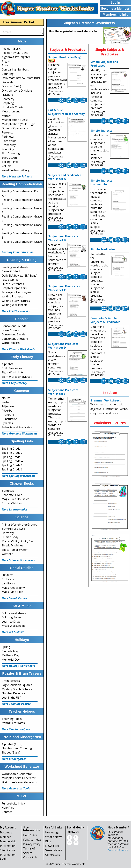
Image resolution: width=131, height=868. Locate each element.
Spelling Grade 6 (12, 469)
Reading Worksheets (15, 267)
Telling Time (10, 162)
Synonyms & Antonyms (16, 292)
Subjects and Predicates (17, 427)
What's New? (53, 837)
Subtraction (9, 158)
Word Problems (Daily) (16, 170)
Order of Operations (15, 128)
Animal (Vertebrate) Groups (19, 525)
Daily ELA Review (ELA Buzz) (19, 276)
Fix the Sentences (13, 284)
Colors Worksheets (14, 613)
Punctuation (10, 419)
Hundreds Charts (13, 107)
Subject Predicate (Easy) (65, 57)
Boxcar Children (12, 503)
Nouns (6, 398)
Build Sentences (12, 368)
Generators (53, 855)
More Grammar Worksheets (20, 433)
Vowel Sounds (11, 330)
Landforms (9, 583)
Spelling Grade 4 (12, 461)
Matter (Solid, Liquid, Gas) (18, 541)
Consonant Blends (13, 334)
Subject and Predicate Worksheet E (63, 392)
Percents (7, 132)
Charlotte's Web (12, 495)
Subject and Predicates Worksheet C (64, 288)
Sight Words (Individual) (17, 377)
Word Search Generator (17, 774)
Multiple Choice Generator (19, 778)
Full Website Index (13, 803)
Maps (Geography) (14, 588)
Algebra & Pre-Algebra (16, 57)
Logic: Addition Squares (17, 685)
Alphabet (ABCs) (12, 744)
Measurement (11, 111)
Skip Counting (11, 153)
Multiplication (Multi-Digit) (19, 124)
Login (4, 859)
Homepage (52, 832)
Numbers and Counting (17, 748)
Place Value (9, 141)
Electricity (8, 533)
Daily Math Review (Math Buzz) (21, 78)
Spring (6, 647)
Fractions (8, 95)
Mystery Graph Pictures (17, 689)
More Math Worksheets (17, 176)
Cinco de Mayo (11, 651)
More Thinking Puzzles (16, 704)
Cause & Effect (11, 271)
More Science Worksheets (18, 560)
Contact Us (30, 857)
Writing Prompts (12, 296)
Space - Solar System (15, 550)
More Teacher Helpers (16, 729)
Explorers (8, 579)
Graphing (8, 103)
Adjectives (8, 406)
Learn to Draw (11, 622)
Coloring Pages (12, 617)
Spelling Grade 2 (12, 453)
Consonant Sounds (14, 326)
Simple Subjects (101, 131)
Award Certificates (13, 723)
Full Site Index (32, 840)
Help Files (8, 808)
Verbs (5, 402)
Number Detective (13, 693)
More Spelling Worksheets (19, 476)
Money (6, 116)
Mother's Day (10, 655)
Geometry (8, 99)
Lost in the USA (12, 698)
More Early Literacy (14, 383)
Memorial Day (11, 660)
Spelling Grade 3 (12, 457)
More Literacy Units (14, 509)
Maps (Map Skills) (13, 592)
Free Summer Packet (19, 22)
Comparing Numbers (15, 69)
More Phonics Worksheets (19, 349)
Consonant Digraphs (15, 339)
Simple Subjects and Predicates (104, 64)
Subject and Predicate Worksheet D (63, 346)
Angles (6, 61)
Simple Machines (12, 545)
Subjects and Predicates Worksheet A (65, 177)
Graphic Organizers (14, 288)
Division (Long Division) (17, 91)
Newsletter (52, 846)
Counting (8, 74)
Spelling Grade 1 (12, 449)
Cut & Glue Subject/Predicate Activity (66, 112)
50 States (8, 575)
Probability (9, 145)
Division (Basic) (11, 86)
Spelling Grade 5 (12, 465)
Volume (7, 166)
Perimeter (8, 137)
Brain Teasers (11, 681)
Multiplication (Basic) (15, 120)
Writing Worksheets (15, 305)
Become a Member (118, 850)
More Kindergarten (14, 759)
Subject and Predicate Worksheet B (63, 238)
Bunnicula (8, 491)
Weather (7, 554)
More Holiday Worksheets (18, 666)
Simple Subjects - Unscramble (102, 182)
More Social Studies (14, 598)
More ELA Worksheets (16, 311)
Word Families (11, 343)
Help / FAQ (30, 835)
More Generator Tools (16, 788)
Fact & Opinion (11, 280)
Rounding (8, 149)
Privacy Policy (32, 844)
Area (5, 65)
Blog (48, 841)
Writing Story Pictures (16, 301)
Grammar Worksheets (106, 400)
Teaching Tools (12, 719)
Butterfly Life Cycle (14, 529)
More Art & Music (13, 632)
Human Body (10, 537)
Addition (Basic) (12, 49)
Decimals (7, 82)
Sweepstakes (54, 850)
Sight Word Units (13, 372)
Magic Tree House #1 (16, 499)
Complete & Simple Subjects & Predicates (105, 320)
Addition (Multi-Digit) (15, 53)
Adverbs (7, 411)
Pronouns (8, 415)
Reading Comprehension (18, 252)
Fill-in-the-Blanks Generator (20, 782)
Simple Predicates (103, 249)
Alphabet (8, 364)
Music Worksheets (14, 626)
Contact (7, 812)
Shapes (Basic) (11, 752)
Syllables (7, 423)
